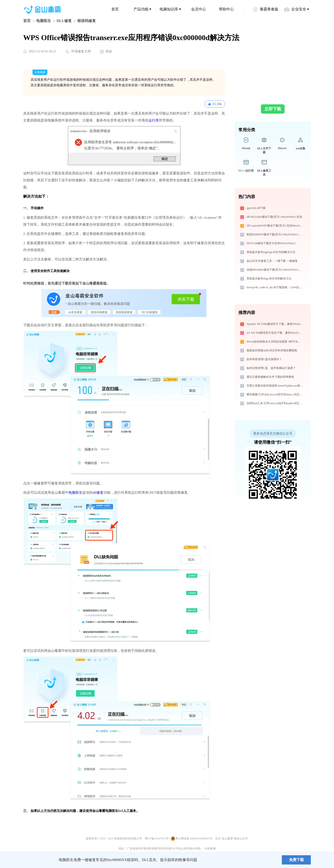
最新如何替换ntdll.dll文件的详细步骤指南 (272, 350)
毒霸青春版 (265, 9)
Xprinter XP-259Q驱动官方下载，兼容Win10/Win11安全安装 (275, 324)
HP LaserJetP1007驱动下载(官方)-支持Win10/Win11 (275, 226)
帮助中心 (226, 9)
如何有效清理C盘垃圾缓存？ (264, 359)
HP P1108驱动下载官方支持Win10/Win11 (271, 243)
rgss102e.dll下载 (256, 208)
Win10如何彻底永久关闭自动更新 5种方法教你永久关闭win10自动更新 (275, 342)
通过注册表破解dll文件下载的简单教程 (270, 377)
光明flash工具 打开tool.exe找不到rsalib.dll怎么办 (275, 403)
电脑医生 (44, 21)
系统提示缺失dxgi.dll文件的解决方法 (269, 279)
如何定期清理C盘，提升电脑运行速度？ (271, 368)
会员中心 (199, 9)
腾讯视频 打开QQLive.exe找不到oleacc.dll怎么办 (275, 394)
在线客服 (210, 849)
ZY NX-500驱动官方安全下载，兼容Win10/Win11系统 (275, 333)
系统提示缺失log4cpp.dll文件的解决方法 (271, 252)
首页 (115, 9)
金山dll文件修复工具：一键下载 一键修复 (272, 261)
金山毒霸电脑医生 (105, 811)
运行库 (154, 120)
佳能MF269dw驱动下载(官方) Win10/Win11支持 (275, 270)
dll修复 (98, 493)
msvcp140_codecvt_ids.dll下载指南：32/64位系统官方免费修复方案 (275, 287)
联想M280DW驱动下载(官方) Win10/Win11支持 (275, 234)
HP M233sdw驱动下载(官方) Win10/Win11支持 (274, 217)
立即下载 (273, 109)
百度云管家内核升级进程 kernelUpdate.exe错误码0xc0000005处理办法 (275, 386)
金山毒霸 (39, 860)
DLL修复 (64, 21)
